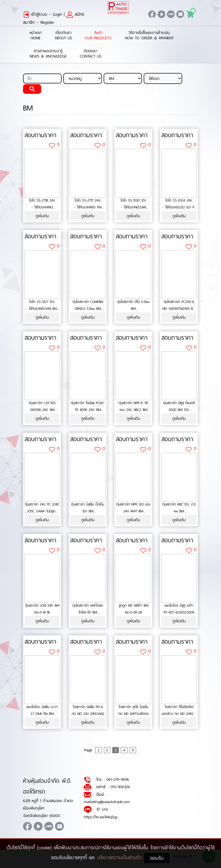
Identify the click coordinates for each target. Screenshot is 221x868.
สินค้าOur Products (98, 35)
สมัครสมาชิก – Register (54, 18)
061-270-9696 (118, 779)
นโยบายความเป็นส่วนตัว (121, 857)
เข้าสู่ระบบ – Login (43, 14)
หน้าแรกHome (36, 35)
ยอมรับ (157, 858)
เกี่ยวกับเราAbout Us (63, 35)
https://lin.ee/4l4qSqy (101, 817)
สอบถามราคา (40, 135)
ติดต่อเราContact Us (91, 54)
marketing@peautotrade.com (107, 802)
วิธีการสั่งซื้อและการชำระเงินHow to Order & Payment (149, 35)
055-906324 (120, 787)
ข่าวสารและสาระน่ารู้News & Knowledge (48, 54)
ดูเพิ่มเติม (42, 216)
